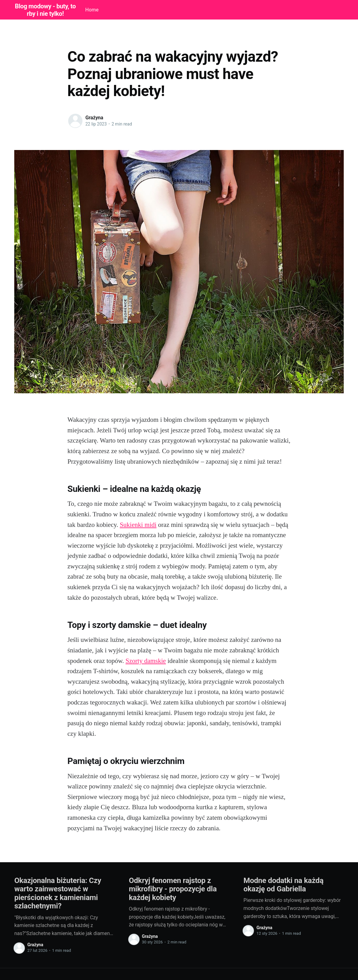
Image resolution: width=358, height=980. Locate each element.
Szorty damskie (146, 661)
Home (92, 10)
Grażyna (94, 118)
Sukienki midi (138, 525)
